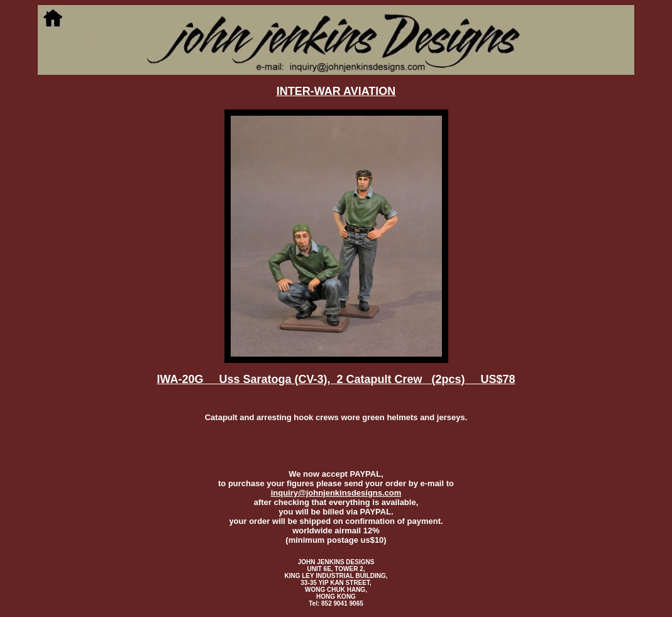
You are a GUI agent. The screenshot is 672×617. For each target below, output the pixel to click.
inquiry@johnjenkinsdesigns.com (336, 493)
